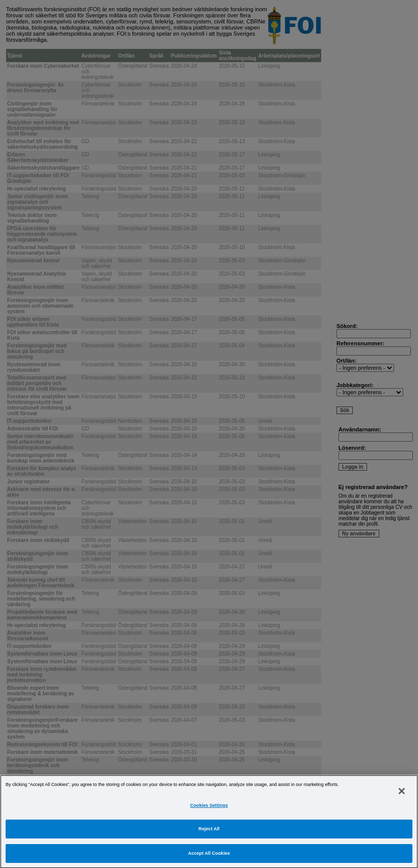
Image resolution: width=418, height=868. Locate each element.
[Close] (402, 798)
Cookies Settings (209, 812)
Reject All (209, 836)
